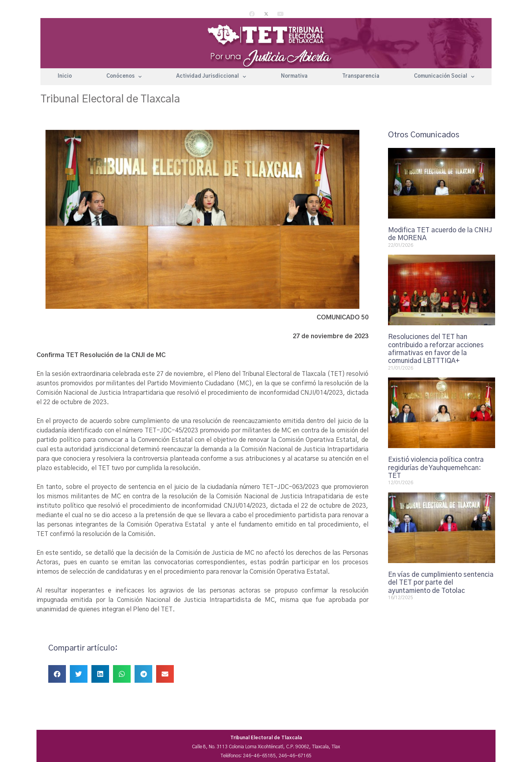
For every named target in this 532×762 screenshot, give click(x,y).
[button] (57, 674)
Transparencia (361, 76)
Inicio (65, 76)
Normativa (294, 76)
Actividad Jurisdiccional (211, 77)
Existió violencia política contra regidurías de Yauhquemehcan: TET (436, 468)
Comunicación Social (444, 77)
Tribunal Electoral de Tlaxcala (110, 99)
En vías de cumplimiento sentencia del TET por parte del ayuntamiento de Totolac (441, 583)
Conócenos (124, 77)
